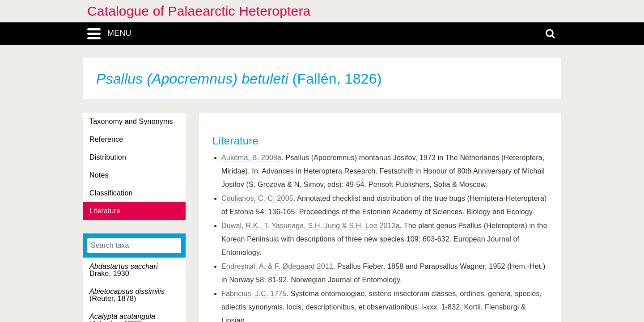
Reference (106, 139)
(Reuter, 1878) (127, 295)
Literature (105, 211)
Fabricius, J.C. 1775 (254, 294)
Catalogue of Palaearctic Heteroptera (199, 11)
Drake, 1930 (124, 270)
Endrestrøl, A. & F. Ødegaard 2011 (277, 266)
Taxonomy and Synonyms (131, 121)
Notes (99, 175)
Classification (111, 193)
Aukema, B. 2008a (251, 158)
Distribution (108, 157)
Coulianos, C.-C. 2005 (257, 198)
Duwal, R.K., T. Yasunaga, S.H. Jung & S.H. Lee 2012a (311, 226)
